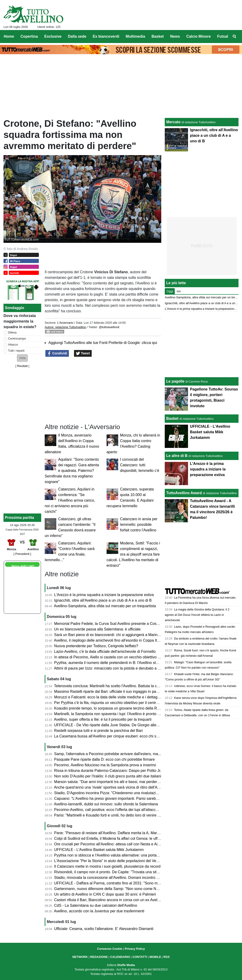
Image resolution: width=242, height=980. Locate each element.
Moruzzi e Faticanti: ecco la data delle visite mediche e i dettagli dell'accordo (117, 697)
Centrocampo (17, 338)
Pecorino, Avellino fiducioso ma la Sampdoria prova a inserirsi (105, 765)
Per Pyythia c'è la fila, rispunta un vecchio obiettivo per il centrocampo (112, 703)
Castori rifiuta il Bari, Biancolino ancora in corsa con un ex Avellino (109, 900)
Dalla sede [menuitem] (77, 36)
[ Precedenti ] (22, 554)
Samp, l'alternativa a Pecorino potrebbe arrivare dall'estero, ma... (108, 754)
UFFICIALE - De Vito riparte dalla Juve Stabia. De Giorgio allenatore (111, 725)
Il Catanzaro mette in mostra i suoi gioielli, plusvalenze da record (107, 866)
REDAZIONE (99, 957)
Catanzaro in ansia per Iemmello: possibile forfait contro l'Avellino (139, 525)
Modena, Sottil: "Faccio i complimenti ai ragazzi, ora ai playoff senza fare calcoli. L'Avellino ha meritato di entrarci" (133, 554)
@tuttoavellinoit (109, 327)
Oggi (170, 291)
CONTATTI (140, 957)
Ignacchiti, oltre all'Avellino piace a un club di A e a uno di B (103, 600)
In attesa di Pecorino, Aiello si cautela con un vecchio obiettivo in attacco (114, 657)
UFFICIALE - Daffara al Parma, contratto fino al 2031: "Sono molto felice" (114, 883)
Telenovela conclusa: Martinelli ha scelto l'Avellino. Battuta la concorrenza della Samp (124, 686)
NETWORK (80, 957)
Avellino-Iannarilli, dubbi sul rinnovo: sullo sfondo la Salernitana (106, 804)
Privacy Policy (135, 949)
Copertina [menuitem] (29, 36)
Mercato (173, 122)
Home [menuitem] (9, 36)
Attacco (13, 345)
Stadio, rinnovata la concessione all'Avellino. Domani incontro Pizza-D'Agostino (119, 878)
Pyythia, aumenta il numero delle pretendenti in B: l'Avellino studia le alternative (120, 663)
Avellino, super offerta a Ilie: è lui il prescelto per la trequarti (103, 719)
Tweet (83, 353)
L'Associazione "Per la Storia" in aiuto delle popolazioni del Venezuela (112, 861)
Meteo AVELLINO (23, 566)
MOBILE (155, 957)
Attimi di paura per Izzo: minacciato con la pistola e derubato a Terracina (113, 668)
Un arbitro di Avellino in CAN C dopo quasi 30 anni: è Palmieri (105, 894)
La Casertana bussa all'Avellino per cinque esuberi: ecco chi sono (108, 736)
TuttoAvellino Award (184, 493)
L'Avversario (65, 323)
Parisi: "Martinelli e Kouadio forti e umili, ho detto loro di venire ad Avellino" (116, 815)
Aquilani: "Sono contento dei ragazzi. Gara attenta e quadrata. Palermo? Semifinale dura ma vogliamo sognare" (72, 471)
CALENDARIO (120, 957)
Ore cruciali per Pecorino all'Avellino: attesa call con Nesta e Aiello (109, 844)
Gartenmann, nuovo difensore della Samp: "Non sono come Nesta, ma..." (115, 889)
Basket (172, 418)
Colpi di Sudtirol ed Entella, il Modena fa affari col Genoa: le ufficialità (111, 838)
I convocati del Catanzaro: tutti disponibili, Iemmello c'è (140, 465)
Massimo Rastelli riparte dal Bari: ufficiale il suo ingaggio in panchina (111, 692)
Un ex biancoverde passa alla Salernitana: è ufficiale (97, 629)
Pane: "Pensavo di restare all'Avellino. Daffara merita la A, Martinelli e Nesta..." (119, 833)
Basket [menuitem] (158, 36)
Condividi (57, 353)
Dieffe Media (126, 965)
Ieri (179, 291)
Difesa (12, 332)
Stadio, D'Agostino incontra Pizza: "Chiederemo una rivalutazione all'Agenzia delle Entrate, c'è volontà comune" (146, 793)
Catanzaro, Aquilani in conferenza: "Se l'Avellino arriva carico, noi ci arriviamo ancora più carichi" (70, 500)
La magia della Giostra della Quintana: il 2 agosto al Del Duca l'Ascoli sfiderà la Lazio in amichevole (197, 615)
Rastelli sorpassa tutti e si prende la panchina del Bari (99, 731)
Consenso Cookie (110, 949)
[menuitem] (235, 37)
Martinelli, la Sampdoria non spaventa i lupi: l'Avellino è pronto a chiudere (115, 714)
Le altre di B (177, 456)
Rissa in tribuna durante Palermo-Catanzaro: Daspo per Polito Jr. (108, 771)
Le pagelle (175, 381)
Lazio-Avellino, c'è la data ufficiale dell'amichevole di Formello (105, 652)
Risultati (22, 366)
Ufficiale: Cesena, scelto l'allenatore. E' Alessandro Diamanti (104, 929)
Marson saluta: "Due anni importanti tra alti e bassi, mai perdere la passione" (117, 782)
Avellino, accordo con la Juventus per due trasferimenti (99, 911)
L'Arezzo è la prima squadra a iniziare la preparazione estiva (104, 595)
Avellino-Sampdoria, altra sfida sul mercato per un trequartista (105, 606)
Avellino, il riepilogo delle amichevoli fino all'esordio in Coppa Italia (108, 640)
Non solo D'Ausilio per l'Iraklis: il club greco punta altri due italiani (108, 776)
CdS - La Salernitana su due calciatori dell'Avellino (96, 905)
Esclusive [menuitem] (53, 36)
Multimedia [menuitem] (135, 36)
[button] (22, 358)
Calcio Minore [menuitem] (199, 36)
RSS (167, 957)
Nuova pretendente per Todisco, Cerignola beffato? (96, 646)
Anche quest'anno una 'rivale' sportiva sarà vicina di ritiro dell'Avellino (111, 787)
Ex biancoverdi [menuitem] (106, 36)
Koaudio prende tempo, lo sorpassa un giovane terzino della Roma (109, 708)
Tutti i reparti (16, 351)
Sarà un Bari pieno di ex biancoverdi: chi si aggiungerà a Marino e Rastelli (115, 635)
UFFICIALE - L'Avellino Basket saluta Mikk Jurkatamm (99, 850)
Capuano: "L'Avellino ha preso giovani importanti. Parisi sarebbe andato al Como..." (123, 798)
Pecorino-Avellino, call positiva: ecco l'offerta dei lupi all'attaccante (109, 810)
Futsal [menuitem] (223, 36)
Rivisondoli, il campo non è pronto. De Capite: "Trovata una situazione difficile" (119, 872)
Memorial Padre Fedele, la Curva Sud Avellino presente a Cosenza (109, 624)
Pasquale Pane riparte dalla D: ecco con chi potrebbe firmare (104, 759)
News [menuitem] (175, 36)
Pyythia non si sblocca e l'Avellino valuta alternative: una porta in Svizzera (115, 855)
